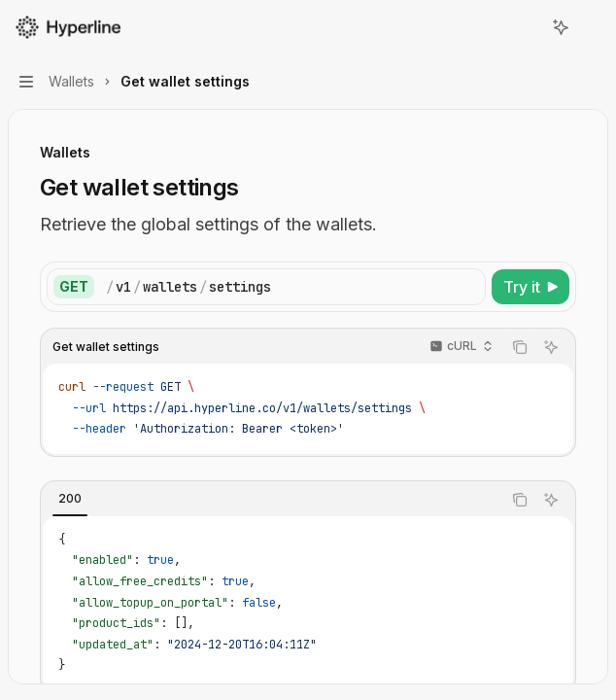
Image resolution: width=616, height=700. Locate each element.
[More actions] (591, 27)
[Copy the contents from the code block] (520, 347)
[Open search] (525, 27)
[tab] (70, 499)
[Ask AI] (551, 347)
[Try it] (530, 287)
